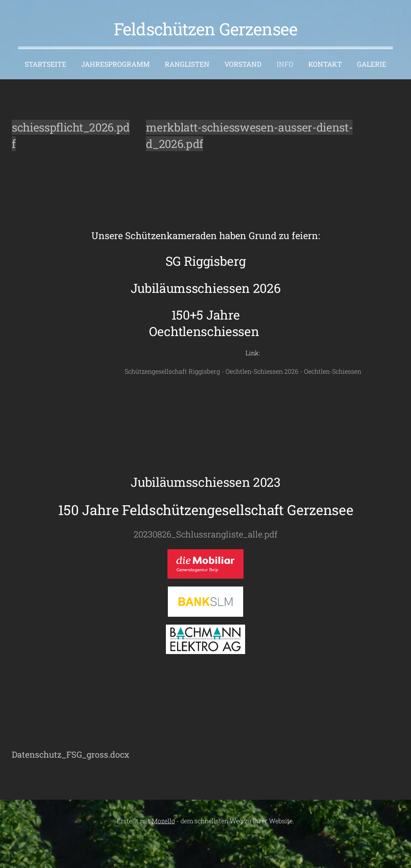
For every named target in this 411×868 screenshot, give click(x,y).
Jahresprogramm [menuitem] (115, 64)
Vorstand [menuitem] (243, 64)
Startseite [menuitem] (45, 64)
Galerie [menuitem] (372, 64)
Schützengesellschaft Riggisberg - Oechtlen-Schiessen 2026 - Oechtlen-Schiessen (186, 371)
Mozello (163, 821)
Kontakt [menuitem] (325, 64)
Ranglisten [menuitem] (187, 64)
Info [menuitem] (285, 64)
